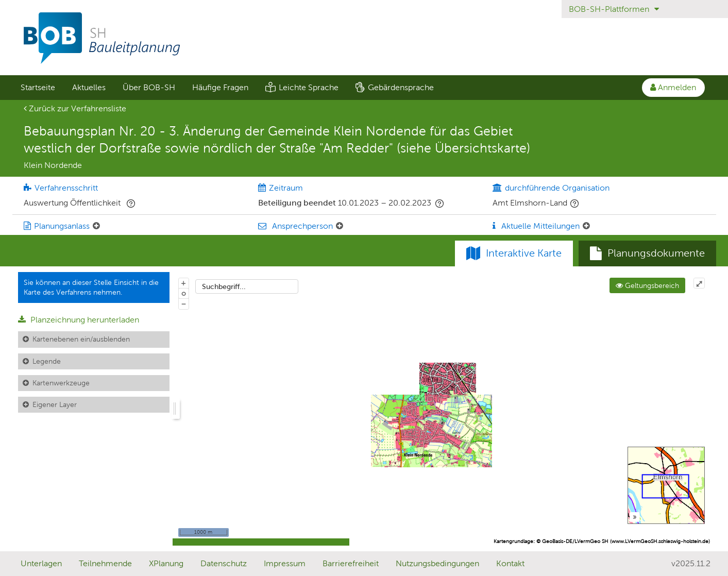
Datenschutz (224, 563)
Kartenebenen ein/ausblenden (81, 339)
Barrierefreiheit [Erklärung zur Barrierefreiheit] (351, 563)
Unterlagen (41, 563)
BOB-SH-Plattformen (614, 9)
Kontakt (510, 563)
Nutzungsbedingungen (437, 563)
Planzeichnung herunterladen (79, 320)
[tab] (647, 253)
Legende (47, 361)
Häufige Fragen (220, 87)
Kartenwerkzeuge (61, 383)
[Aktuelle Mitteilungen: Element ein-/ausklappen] (586, 226)
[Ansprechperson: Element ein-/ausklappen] (340, 226)
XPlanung (166, 563)
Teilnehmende (105, 563)
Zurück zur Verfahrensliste (75, 108)
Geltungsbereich (647, 285)
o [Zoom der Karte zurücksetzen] (184, 293)
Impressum (285, 563)
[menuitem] (38, 88)
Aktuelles (89, 87)
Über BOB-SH (149, 87)
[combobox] (247, 286)
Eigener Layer (55, 404)
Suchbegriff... (224, 286)
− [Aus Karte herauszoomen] (183, 303)
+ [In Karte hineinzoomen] (183, 283)
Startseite (38, 87)
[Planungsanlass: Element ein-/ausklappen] (96, 226)
